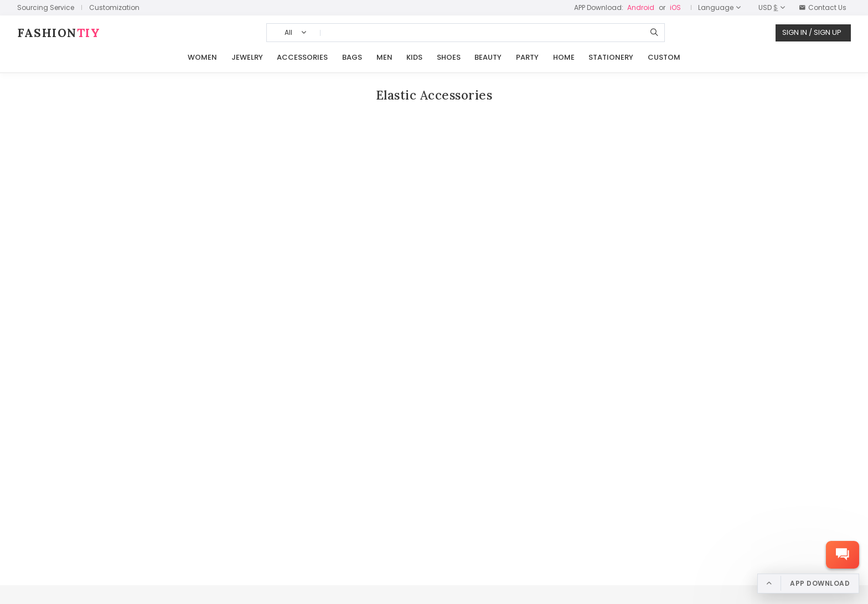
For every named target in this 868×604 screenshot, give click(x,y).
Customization (114, 7)
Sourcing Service (46, 7)
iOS (675, 7)
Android (641, 7)
